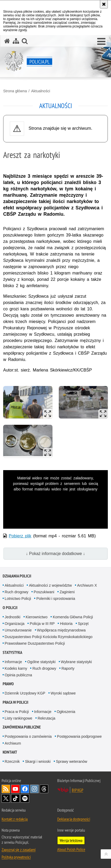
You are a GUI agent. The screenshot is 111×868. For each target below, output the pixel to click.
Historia (66, 624)
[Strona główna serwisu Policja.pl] (7, 41)
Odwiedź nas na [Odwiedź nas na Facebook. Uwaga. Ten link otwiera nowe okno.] (25, 789)
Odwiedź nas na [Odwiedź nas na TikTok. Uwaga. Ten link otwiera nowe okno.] (15, 798)
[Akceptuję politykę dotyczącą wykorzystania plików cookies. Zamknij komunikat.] (104, 4)
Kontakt (10, 752)
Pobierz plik (20, 536)
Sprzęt (83, 624)
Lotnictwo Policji (18, 599)
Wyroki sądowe (63, 693)
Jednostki (13, 617)
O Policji (10, 608)
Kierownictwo (37, 617)
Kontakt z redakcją (15, 819)
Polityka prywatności (16, 857)
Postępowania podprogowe (79, 736)
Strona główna (15, 91)
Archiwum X (87, 585)
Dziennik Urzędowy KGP (25, 693)
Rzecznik (12, 761)
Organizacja (15, 624)
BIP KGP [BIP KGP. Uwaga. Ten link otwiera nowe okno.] (77, 790)
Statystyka (12, 652)
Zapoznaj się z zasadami (19, 850)
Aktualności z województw (50, 585)
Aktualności (41, 91)
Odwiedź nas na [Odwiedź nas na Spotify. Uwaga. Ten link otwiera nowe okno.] (25, 798)
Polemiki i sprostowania (56, 599)
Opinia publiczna (19, 675)
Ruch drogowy (17, 592)
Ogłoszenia (66, 712)
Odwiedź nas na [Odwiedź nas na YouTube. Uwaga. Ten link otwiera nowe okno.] (15, 789)
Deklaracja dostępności (74, 819)
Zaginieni (67, 592)
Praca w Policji (15, 702)
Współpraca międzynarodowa (61, 630)
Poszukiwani (44, 592)
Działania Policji (17, 576)
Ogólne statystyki (41, 662)
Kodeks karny (16, 668)
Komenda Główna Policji (73, 617)
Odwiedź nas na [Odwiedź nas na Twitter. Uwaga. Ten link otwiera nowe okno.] (6, 798)
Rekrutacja (46, 718)
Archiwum (13, 743)
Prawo (8, 684)
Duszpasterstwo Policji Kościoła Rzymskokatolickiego (49, 637)
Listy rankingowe (19, 718)
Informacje (13, 662)
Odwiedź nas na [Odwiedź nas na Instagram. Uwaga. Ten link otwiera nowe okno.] (34, 789)
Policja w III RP (42, 624)
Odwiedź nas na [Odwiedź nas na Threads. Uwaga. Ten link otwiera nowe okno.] (44, 789)
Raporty (68, 668)
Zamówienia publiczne (22, 727)
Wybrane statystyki (76, 662)
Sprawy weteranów (72, 761)
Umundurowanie (18, 630)
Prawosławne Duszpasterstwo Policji (35, 643)
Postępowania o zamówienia (28, 736)
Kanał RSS (6, 789)
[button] (101, 42)
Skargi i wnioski (38, 761)
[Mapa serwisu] (16, 41)
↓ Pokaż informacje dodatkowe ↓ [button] (56, 554)
